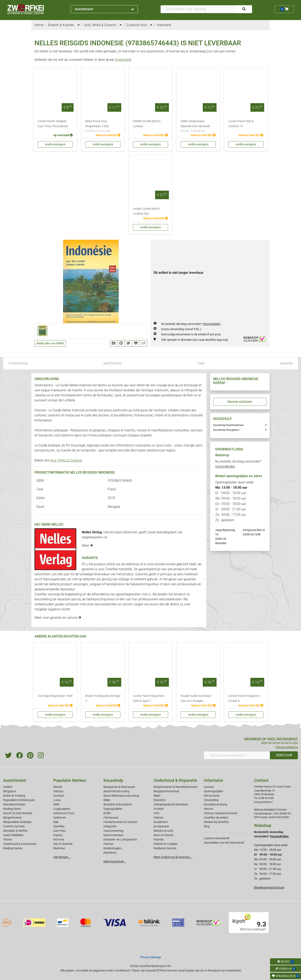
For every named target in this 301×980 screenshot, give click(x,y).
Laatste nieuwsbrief (217, 838)
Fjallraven (60, 818)
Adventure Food (64, 813)
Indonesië (123, 60)
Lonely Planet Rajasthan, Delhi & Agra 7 (149, 698)
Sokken (8, 787)
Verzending (211, 800)
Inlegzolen (110, 826)
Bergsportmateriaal (166, 791)
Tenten (8, 839)
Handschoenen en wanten (120, 822)
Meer (87, 546)
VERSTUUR (284, 755)
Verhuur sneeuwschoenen (221, 813)
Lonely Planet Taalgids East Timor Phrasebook (53, 124)
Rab (56, 822)
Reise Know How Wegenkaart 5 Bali (103, 126)
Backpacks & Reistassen (119, 787)
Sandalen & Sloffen (15, 831)
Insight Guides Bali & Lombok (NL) (146, 211)
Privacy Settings (150, 957)
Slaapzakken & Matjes (17, 822)
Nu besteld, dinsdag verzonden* (191, 324)
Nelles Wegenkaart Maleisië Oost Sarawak (198, 126)
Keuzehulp (113, 780)
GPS (156, 813)
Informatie (214, 780)
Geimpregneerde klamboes (171, 804)
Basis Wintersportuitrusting (121, 796)
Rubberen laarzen (165, 848)
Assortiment (104, 9)
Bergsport (10, 791)
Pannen (159, 839)
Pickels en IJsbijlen (166, 844)
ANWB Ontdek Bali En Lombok (147, 124)
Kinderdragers (113, 848)
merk (201, 363)
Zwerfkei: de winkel (216, 818)
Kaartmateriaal (113, 835)
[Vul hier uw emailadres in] (237, 755)
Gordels (159, 809)
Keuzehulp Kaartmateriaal (228, 425)
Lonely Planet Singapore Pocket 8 (244, 698)
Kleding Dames (13, 848)
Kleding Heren (12, 809)
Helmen (159, 818)
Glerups (58, 791)
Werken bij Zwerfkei (216, 822)
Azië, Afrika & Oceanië (66, 460)
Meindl (58, 787)
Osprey (58, 835)
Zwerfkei (59, 826)
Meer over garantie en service (58, 618)
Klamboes (110, 853)
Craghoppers (62, 809)
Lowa (57, 800)
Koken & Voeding (14, 796)
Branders (160, 800)
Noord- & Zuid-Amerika (18, 813)
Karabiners (161, 822)
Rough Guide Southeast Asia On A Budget (196, 698)
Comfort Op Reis (14, 826)
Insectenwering (113, 831)
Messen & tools (163, 831)
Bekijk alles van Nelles (50, 343)
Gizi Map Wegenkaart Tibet (55, 696)
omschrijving (18, 363)
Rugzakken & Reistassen (19, 800)
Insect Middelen (13, 835)
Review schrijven (240, 402)
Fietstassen (111, 818)
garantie (286, 363)
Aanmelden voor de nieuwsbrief (224, 843)
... (77, 25)
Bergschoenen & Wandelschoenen (176, 787)
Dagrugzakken (113, 809)
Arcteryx (59, 796)
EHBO (107, 813)
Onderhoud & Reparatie (175, 780)
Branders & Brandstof (118, 804)
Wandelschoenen (14, 804)
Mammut (59, 848)
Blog (207, 826)
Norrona (59, 839)
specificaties (112, 363)
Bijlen (107, 800)
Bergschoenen (12, 818)
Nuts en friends (163, 835)
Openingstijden (214, 791)
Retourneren (212, 796)
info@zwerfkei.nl (254, 530)
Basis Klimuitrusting (116, 791)
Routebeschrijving (215, 804)
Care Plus (59, 831)
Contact (209, 787)
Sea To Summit (63, 844)
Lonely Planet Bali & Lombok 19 (241, 124)
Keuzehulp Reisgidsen (226, 430)
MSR (56, 804)
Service (208, 809)
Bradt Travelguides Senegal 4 (103, 698)
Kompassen (161, 826)
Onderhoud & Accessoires (20, 844)
